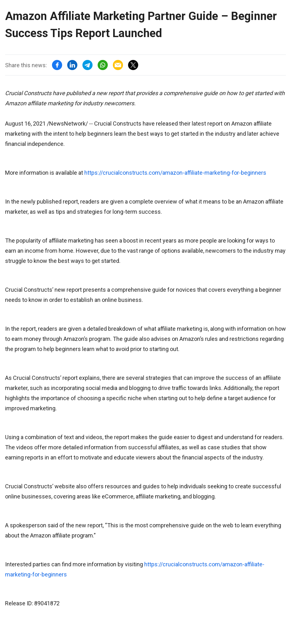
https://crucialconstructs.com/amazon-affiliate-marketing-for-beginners (175, 173)
